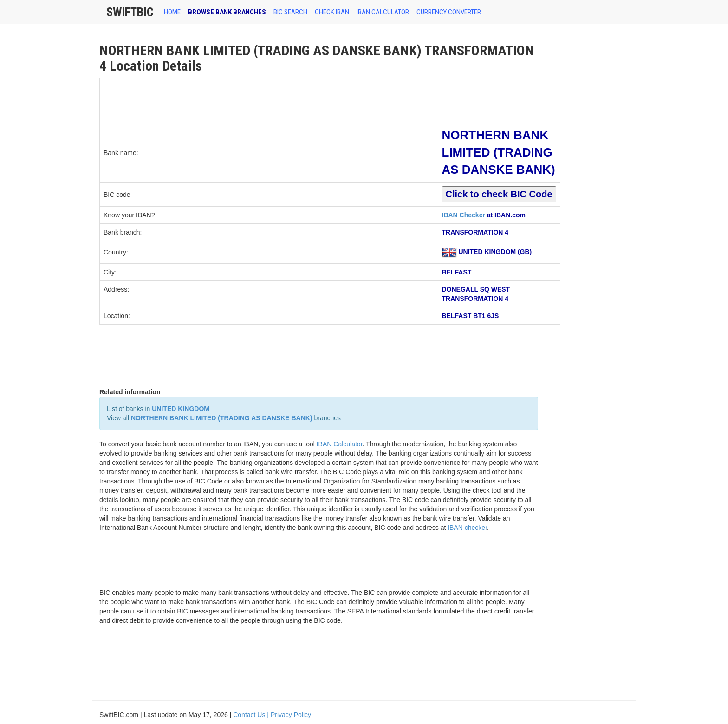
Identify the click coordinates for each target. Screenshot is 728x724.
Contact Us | (252, 715)
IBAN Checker (464, 215)
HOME (172, 12)
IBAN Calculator (383, 12)
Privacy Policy (291, 715)
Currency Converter (449, 12)
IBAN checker (467, 528)
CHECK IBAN (332, 12)
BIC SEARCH (290, 12)
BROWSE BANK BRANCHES (227, 12)
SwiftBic (130, 12)
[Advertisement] (269, 99)
